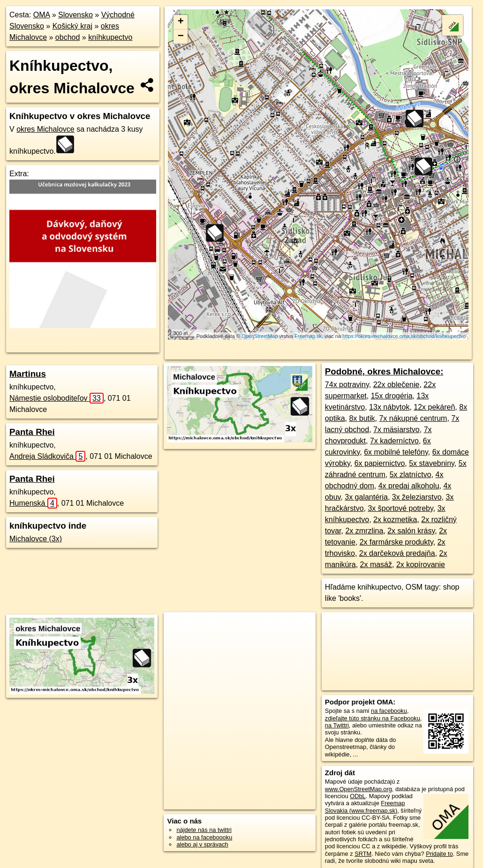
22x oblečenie (396, 385)
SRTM (363, 854)
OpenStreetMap (260, 336)
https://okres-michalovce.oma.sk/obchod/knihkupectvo (404, 336)
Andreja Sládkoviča (47, 456)
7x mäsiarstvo (396, 430)
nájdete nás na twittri (204, 830)
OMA (42, 15)
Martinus (28, 374)
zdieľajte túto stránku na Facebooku (373, 718)
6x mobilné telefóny (396, 452)
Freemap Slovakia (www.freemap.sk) (365, 807)
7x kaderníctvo (394, 441)
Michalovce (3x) (36, 539)
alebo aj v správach (202, 844)
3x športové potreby (400, 508)
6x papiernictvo (380, 463)
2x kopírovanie (421, 565)
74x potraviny (347, 385)
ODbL (358, 796)
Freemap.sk (308, 336)
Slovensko (75, 15)
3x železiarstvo (417, 497)
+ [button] (181, 22)
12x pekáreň (434, 407)
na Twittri (337, 725)
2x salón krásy (411, 531)
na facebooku (389, 711)
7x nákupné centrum (413, 418)
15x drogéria (392, 396)
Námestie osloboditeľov (57, 398)
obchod (68, 37)
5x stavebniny (432, 463)
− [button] (181, 37)
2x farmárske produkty (396, 542)
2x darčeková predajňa (397, 553)
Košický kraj (72, 26)
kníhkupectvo (110, 37)
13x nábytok (389, 407)
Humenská (33, 503)
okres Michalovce (45, 129)
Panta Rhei (32, 432)
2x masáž (376, 565)
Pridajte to (439, 854)
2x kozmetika (395, 520)
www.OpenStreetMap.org (358, 789)
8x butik (362, 418)
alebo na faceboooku (204, 837)
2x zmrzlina (364, 531)
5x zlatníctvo (411, 475)
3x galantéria (366, 497)
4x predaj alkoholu (409, 486)
